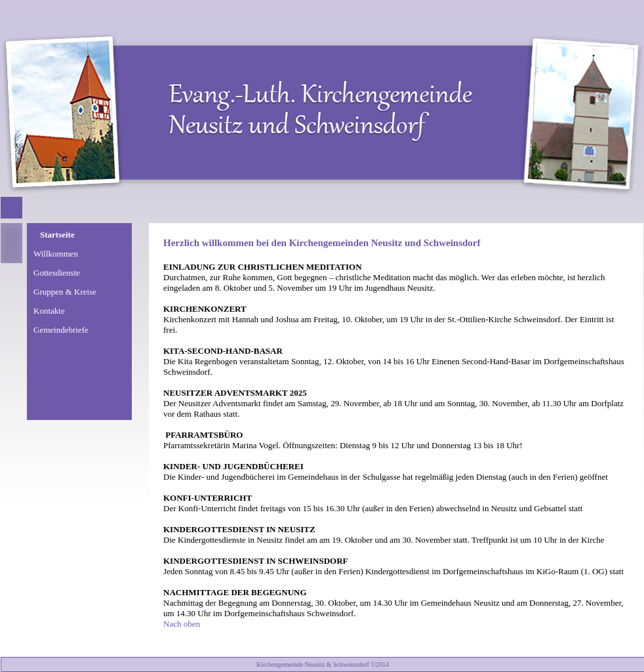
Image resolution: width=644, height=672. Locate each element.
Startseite (57, 235)
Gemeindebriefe (61, 330)
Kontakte (49, 311)
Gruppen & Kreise (65, 292)
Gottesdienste (57, 273)
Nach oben (182, 624)
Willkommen (56, 254)
